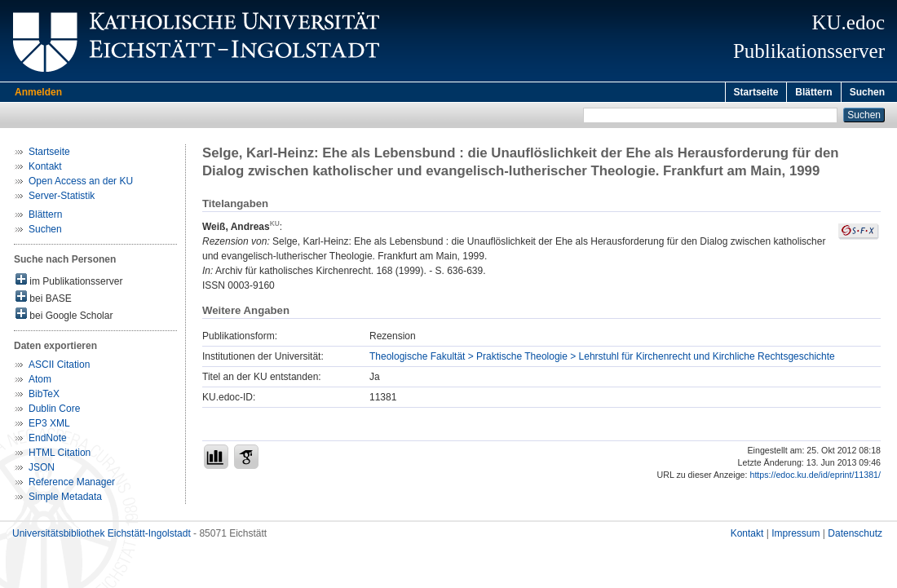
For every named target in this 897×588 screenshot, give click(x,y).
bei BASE (44, 300)
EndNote (48, 440)
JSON (42, 470)
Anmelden (38, 92)
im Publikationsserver (69, 283)
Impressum (795, 536)
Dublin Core (54, 411)
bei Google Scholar (64, 317)
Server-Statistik (62, 198)
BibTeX (44, 396)
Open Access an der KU (81, 183)
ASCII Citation (59, 367)
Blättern (813, 92)
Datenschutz (855, 536)
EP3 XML (49, 426)
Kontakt (45, 169)
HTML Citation (60, 455)
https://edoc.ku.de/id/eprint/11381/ (815, 477)
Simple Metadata (65, 499)
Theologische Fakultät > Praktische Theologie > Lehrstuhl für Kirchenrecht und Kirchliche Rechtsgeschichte (602, 359)
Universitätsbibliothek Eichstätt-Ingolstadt (102, 536)
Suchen (867, 92)
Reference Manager (72, 484)
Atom (40, 382)
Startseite (756, 92)
